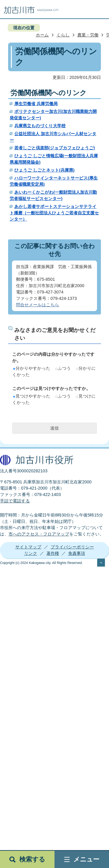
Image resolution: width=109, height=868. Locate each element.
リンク (31, 553)
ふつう (63, 368)
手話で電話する (15, 501)
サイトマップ (28, 547)
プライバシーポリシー (72, 547)
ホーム (42, 35)
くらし (63, 35)
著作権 (53, 553)
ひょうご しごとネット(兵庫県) (44, 170)
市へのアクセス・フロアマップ (39, 534)
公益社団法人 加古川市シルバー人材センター (53, 137)
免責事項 (77, 553)
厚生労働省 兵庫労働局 (36, 104)
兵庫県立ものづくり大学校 (40, 126)
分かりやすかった (32, 368)
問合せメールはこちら (38, 305)
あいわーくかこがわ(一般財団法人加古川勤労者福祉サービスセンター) (53, 195)
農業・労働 (88, 35)
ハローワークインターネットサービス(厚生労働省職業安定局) (54, 181)
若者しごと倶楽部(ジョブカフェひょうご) (55, 148)
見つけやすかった (32, 396)
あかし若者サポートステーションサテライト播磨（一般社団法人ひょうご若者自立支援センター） (54, 213)
